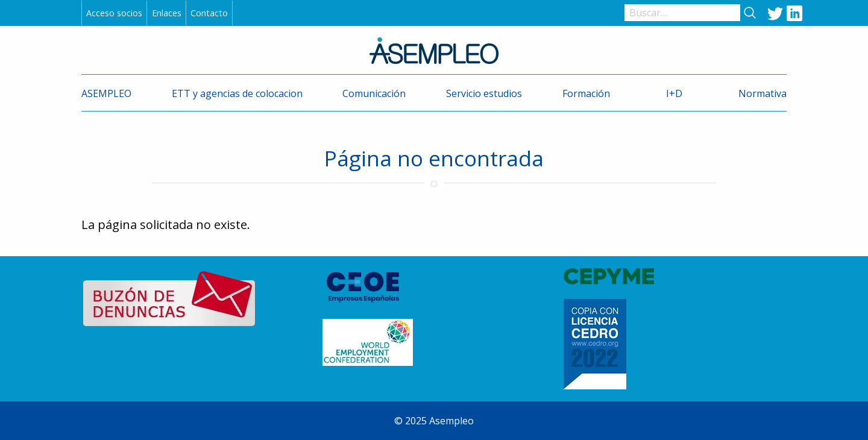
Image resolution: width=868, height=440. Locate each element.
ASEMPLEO (106, 93)
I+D (674, 93)
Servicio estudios (484, 93)
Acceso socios (114, 13)
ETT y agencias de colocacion (237, 93)
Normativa (763, 93)
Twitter (775, 13)
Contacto (209, 13)
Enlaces (167, 13)
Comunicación (374, 93)
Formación (586, 93)
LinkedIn (794, 13)
